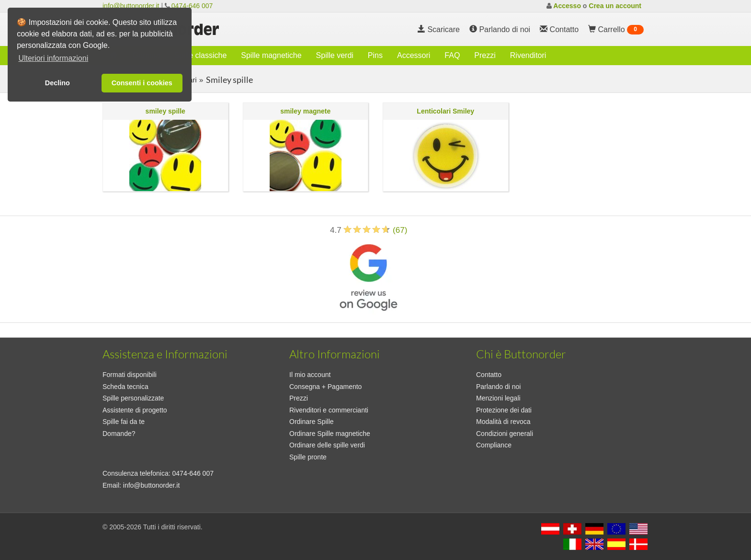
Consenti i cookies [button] (142, 83)
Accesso (567, 6)
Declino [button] (57, 83)
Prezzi (485, 55)
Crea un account (615, 6)
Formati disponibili (130, 375)
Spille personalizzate (133, 398)
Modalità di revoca (503, 422)
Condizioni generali (505, 434)
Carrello (616, 30)
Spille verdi (335, 55)
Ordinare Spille (312, 422)
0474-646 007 (192, 6)
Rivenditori (528, 55)
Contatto (489, 375)
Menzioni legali (498, 398)
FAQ (452, 55)
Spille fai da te (124, 422)
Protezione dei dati (504, 410)
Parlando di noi (500, 29)
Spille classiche (200, 55)
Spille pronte (308, 457)
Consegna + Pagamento (325, 387)
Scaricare (439, 29)
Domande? (119, 434)
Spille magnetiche (271, 55)
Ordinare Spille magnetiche (330, 434)
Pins (375, 55)
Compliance (494, 445)
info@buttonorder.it (131, 6)
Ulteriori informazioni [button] (53, 58)
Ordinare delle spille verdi (327, 445)
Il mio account (310, 375)
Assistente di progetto (135, 410)
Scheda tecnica (125, 387)
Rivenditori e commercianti (329, 410)
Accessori (414, 55)
